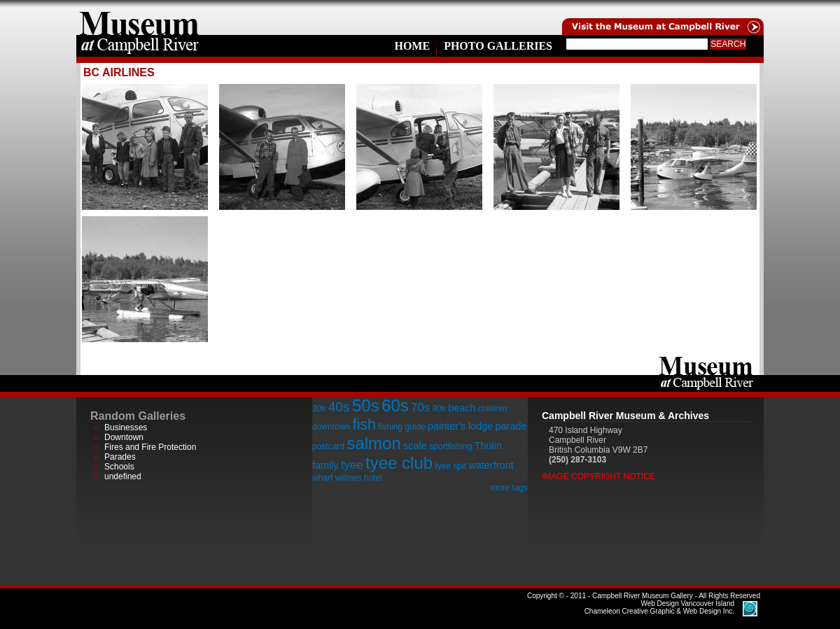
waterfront (491, 465)
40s (339, 407)
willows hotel (359, 478)
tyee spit (450, 466)
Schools (119, 467)
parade (511, 426)
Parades (120, 457)
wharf (322, 478)
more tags (509, 488)
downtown (331, 427)
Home (412, 46)
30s (319, 409)
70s (420, 408)
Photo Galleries (498, 46)
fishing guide (401, 427)
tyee (352, 465)
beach (462, 408)
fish (364, 424)
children (493, 409)
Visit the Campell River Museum (661, 17)
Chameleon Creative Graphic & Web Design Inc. (659, 607)
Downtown (124, 437)
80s (439, 409)
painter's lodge (460, 426)
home (139, 17)
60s (395, 405)
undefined (123, 476)
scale (415, 446)
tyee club (399, 463)
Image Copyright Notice (598, 476)
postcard (328, 446)
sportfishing (450, 446)
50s (366, 405)
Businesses (126, 427)
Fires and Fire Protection (150, 447)
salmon (373, 443)
